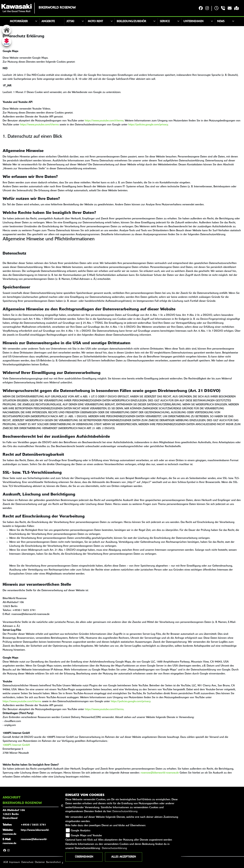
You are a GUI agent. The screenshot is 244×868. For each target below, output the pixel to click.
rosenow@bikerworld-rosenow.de (160, 773)
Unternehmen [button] (193, 21)
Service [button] (165, 21)
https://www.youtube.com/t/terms (104, 121)
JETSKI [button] (70, 21)
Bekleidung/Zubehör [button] (131, 21)
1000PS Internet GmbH (16, 745)
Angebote (48, 21)
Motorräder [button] (19, 21)
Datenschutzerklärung (125, 812)
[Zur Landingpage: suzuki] (7, 41)
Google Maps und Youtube (86, 836)
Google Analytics (81, 831)
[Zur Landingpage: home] (7, 30)
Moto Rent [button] (95, 21)
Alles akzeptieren (124, 857)
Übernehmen (84, 857)
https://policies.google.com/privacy (148, 125)
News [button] (221, 21)
